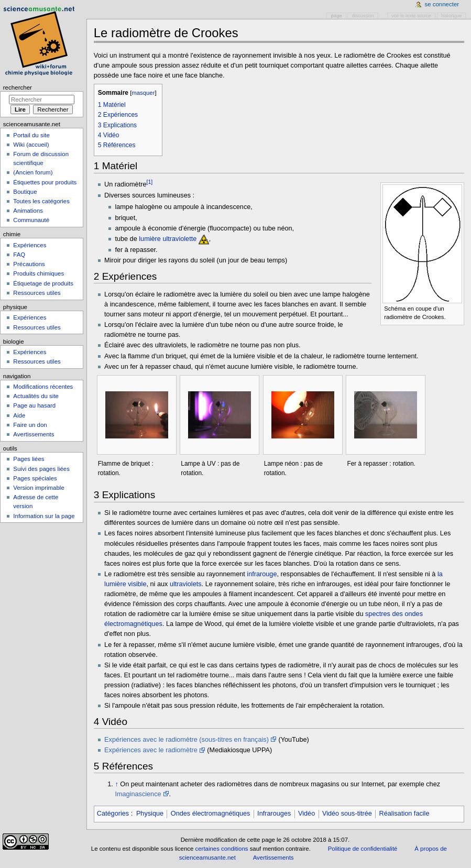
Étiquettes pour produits (45, 182)
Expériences (30, 245)
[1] (149, 182)
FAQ (19, 255)
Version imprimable (39, 488)
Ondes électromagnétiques (211, 814)
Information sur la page (44, 516)
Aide (19, 415)
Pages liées (29, 459)
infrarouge (262, 574)
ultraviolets (186, 584)
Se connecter (442, 4)
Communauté (31, 220)
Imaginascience (138, 794)
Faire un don (30, 425)
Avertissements (34, 434)
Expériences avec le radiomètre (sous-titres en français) (187, 740)
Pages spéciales (35, 478)
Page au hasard (34, 405)
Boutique (25, 192)
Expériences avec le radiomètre (151, 750)
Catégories (113, 814)
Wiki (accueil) (31, 145)
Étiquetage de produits (43, 283)
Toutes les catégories (41, 201)
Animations (28, 211)
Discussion (363, 16)
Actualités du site (36, 396)
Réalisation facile (404, 814)
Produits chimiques (39, 273)
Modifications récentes (43, 387)
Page (337, 16)
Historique (451, 16)
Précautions (29, 264)
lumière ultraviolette (168, 239)
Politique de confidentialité (363, 849)
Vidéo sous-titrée (347, 814)
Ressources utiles (37, 293)
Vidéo (306, 814)
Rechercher (18, 87)
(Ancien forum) (33, 172)
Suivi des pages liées (41, 469)
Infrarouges (274, 814)
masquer (143, 93)
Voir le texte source (411, 16)
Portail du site (31, 135)
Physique (150, 814)
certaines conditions (222, 849)
